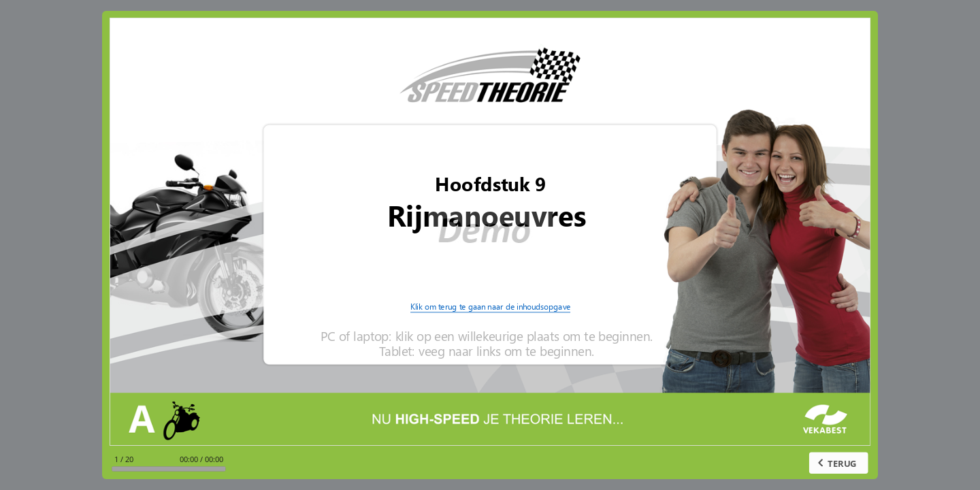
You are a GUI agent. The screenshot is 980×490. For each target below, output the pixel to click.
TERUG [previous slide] (843, 462)
